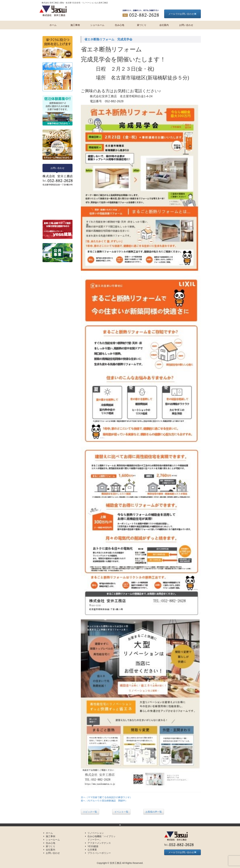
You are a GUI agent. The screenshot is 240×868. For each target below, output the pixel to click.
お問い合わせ (186, 25)
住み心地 (119, 25)
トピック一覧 (90, 812)
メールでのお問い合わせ (182, 14)
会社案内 (164, 25)
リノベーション (96, 833)
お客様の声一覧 (154, 812)
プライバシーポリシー (99, 853)
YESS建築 (93, 846)
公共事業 (92, 850)
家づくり (142, 25)
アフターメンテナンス (99, 843)
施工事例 (75, 25)
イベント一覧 (121, 812)
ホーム (53, 25)
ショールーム (97, 25)
